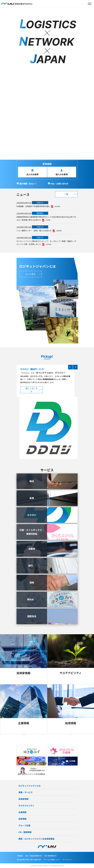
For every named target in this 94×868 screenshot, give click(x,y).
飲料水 (31, 599)
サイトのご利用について (52, 860)
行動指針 (20, 856)
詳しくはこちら (31, 390)
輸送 (32, 481)
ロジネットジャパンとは (30, 786)
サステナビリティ (71, 673)
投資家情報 (24, 673)
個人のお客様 (62, 174)
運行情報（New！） (29, 184)
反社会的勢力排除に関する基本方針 (29, 860)
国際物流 (32, 616)
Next (75, 367)
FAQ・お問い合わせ (60, 184)
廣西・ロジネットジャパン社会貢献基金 (37, 839)
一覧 (66, 194)
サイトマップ (67, 860)
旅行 (31, 566)
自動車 (32, 549)
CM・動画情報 (25, 832)
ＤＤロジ (32, 515)
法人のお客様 (32, 174)
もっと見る (30, 274)
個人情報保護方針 (51, 856)
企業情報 (24, 723)
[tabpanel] (47, 84)
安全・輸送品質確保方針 (34, 856)
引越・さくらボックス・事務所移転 (32, 532)
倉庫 (32, 498)
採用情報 (71, 723)
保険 (32, 582)
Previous (70, 367)
